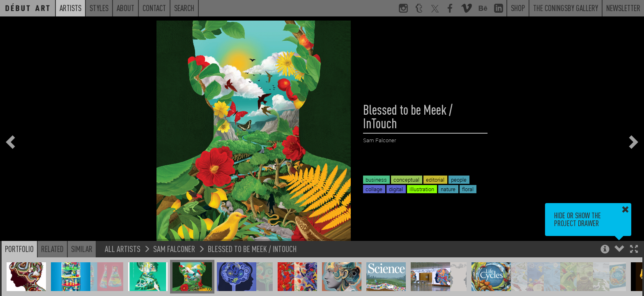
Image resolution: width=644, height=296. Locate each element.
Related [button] (52, 249)
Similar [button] (82, 249)
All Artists (123, 249)
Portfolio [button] (19, 249)
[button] (634, 250)
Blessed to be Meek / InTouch (252, 249)
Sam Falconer (174, 249)
